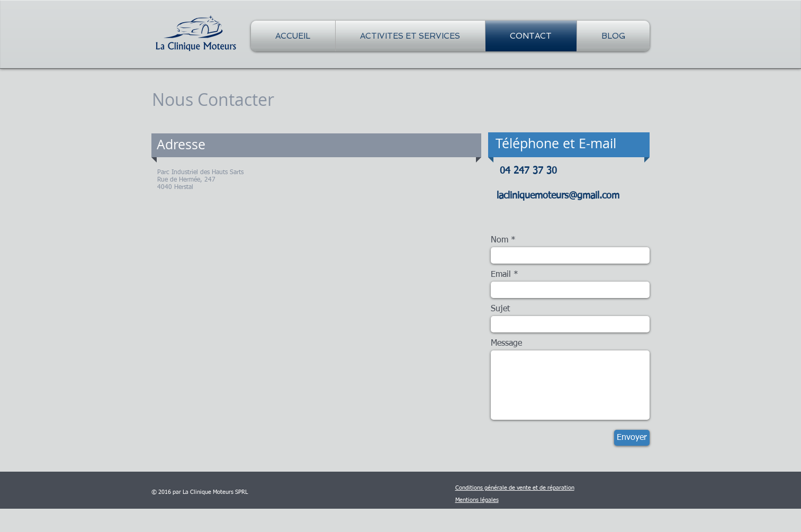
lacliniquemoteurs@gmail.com (558, 196)
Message (506, 344)
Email (501, 275)
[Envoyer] (632, 438)
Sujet (500, 309)
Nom (499, 240)
